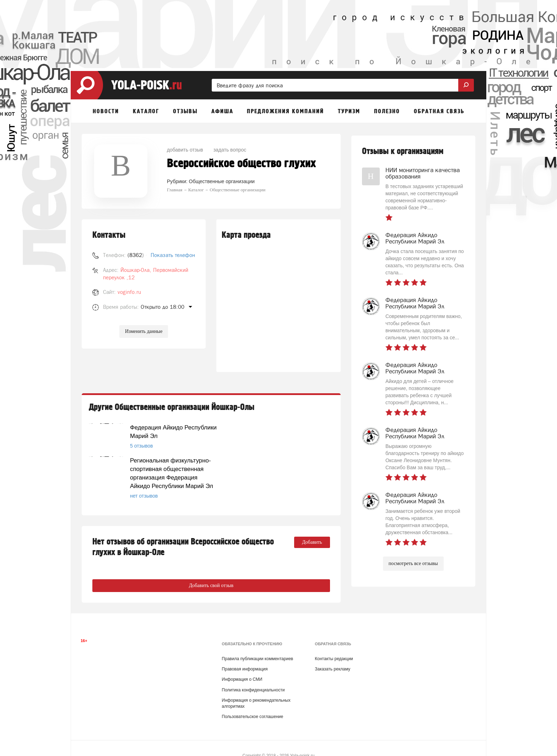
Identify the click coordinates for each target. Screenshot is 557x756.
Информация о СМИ (242, 664)
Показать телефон (173, 255)
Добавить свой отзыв (211, 561)
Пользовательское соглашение (252, 701)
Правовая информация (245, 654)
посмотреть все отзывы (413, 563)
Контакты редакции (334, 643)
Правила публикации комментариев (257, 643)
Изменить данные (144, 331)
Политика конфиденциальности (253, 674)
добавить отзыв (185, 150)
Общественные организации (222, 181)
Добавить (312, 518)
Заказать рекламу (332, 654)
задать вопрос (230, 150)
